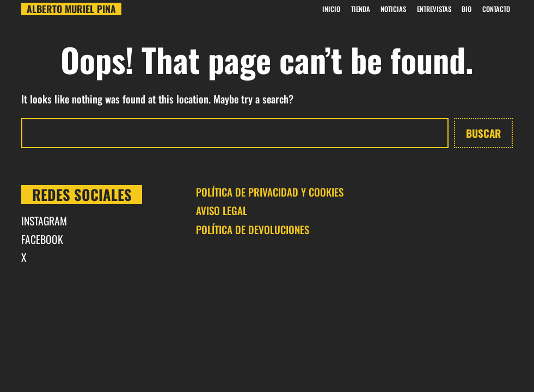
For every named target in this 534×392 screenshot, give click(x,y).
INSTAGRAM (44, 221)
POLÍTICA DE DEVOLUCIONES (253, 229)
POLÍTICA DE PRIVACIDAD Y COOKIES (270, 192)
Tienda (361, 9)
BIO (467, 9)
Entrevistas (434, 9)
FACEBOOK (42, 239)
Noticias (393, 9)
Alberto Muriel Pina (71, 9)
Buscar (483, 133)
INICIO (331, 9)
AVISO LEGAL (222, 210)
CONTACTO (496, 9)
